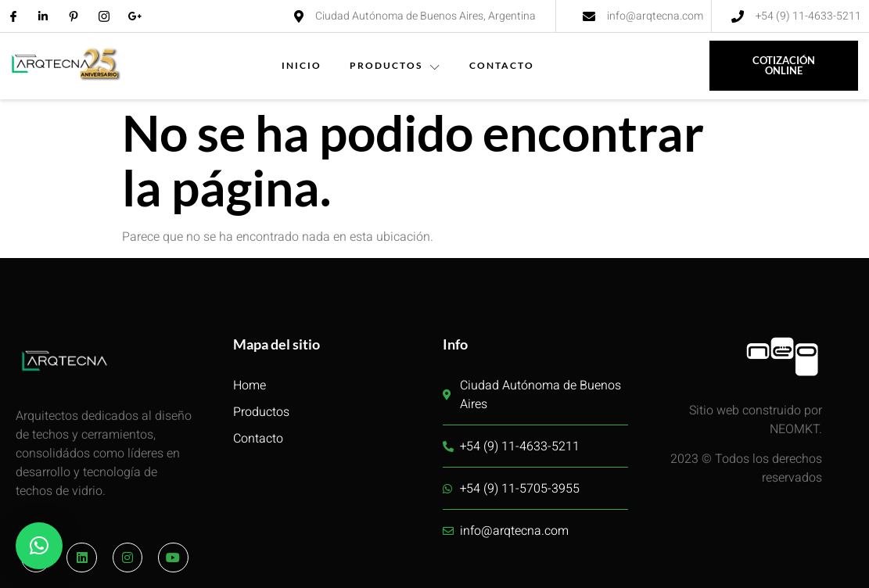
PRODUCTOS (395, 65)
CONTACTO (502, 65)
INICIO (302, 65)
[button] (39, 546)
